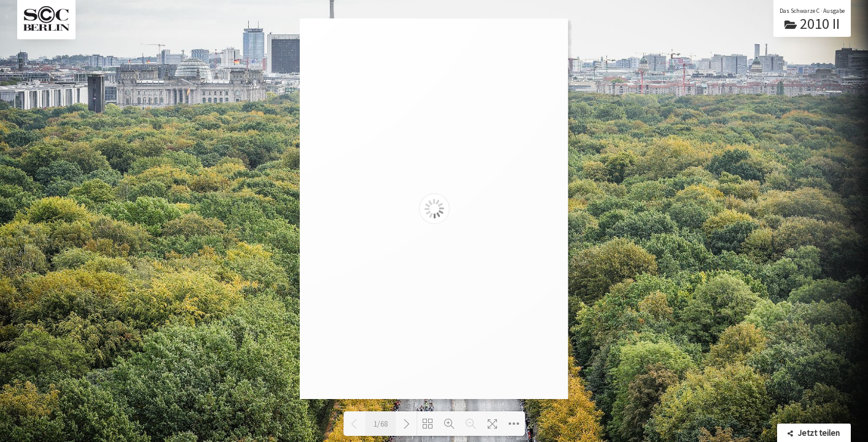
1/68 (381, 424)
